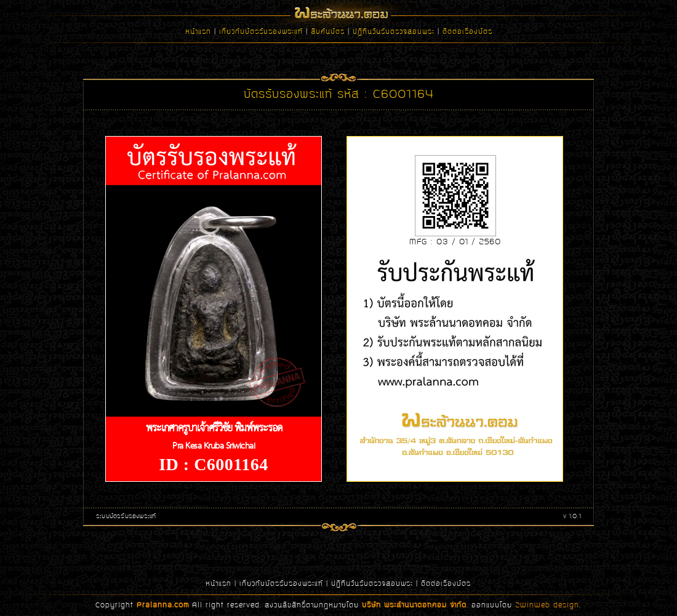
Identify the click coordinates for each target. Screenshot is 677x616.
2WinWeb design (547, 606)
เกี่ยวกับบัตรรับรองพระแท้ (261, 32)
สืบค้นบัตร (328, 32)
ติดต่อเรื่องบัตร (467, 32)
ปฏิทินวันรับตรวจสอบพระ (394, 32)
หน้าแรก (198, 32)
